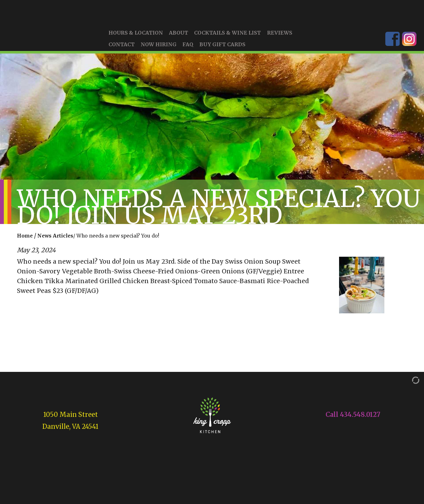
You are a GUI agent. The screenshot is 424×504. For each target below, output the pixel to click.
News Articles (55, 243)
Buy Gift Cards (222, 51)
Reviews (280, 40)
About (179, 40)
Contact (122, 51)
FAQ (188, 51)
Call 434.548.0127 (353, 422)
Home (25, 243)
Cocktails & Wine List (227, 40)
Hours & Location (136, 40)
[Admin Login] (409, 387)
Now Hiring (159, 51)
